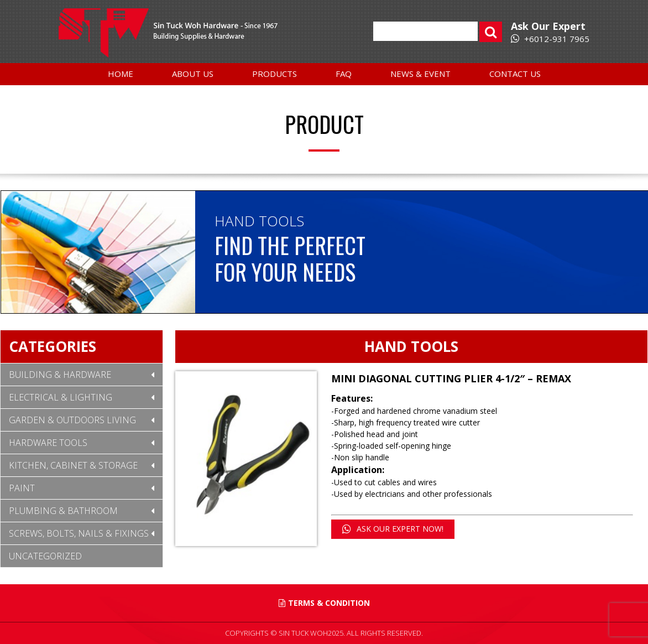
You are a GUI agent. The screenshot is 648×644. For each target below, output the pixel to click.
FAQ (344, 74)
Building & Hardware (60, 375)
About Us (193, 74)
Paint (22, 488)
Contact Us (515, 74)
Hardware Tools (48, 443)
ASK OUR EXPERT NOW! (393, 529)
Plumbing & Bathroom (63, 511)
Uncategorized (45, 556)
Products (275, 74)
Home (121, 74)
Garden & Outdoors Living (72, 420)
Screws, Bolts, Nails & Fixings (79, 533)
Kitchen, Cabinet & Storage (73, 465)
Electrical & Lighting (61, 397)
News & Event (420, 74)
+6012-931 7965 (550, 39)
